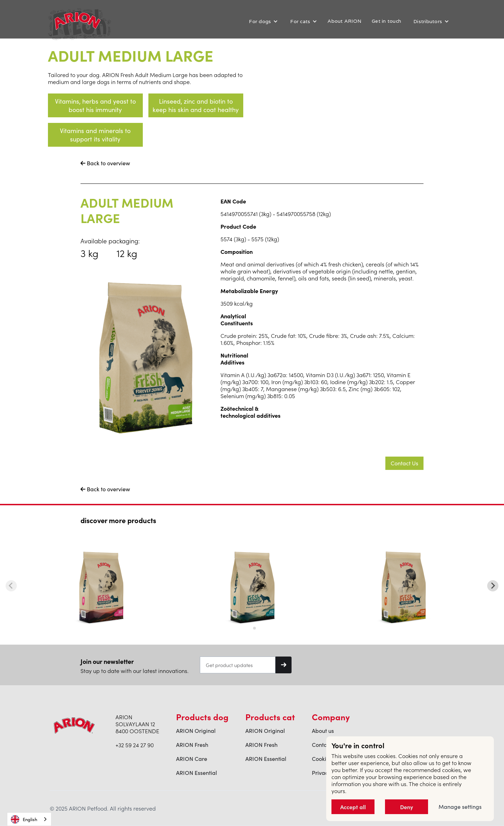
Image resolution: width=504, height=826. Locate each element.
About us (323, 731)
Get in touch (386, 21)
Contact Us (404, 463)
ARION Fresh (192, 745)
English (24, 819)
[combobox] (29, 819)
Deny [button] (407, 807)
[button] (262, 21)
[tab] (249, 628)
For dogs (260, 21)
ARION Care (192, 759)
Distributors (428, 21)
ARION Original (196, 731)
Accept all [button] (353, 807)
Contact (322, 745)
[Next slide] (493, 586)
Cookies (322, 759)
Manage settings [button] (460, 807)
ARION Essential (197, 773)
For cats (300, 21)
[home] (78, 21)
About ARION (344, 21)
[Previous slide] (11, 586)
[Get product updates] (238, 665)
